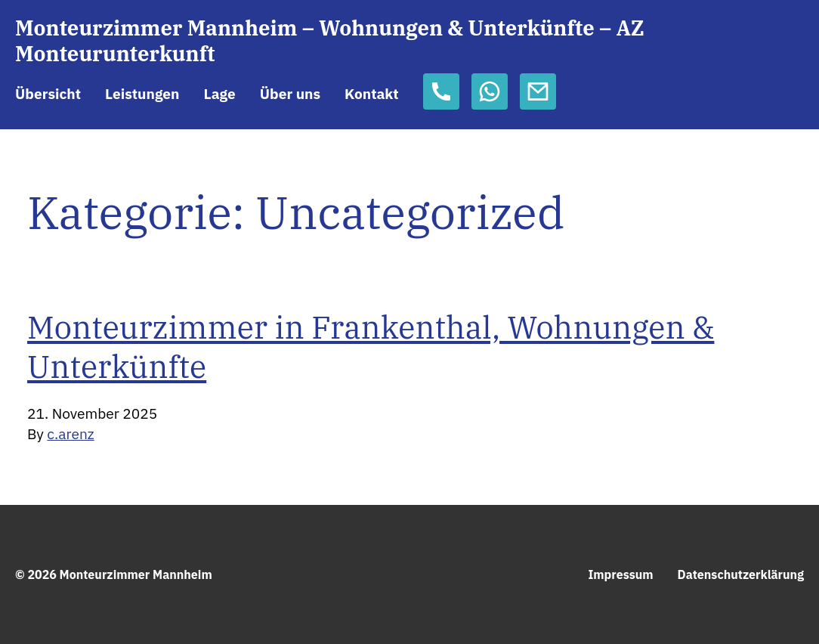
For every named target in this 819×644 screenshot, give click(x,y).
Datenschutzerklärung (741, 574)
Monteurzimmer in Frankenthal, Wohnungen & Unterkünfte (371, 346)
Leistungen (142, 93)
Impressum (620, 574)
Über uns (290, 93)
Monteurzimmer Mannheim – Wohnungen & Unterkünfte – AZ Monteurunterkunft (330, 41)
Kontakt (371, 93)
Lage (219, 93)
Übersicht (48, 93)
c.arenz (70, 433)
